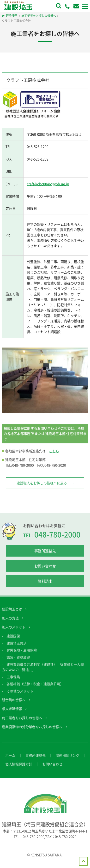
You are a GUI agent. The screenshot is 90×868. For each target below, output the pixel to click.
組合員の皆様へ (14, 704)
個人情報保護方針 (19, 769)
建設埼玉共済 (17, 648)
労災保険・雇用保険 (22, 655)
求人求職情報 (12, 713)
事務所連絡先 (45, 556)
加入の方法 (10, 623)
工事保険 (13, 681)
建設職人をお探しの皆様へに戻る (42, 488)
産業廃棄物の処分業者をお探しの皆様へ (32, 731)
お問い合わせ (45, 571)
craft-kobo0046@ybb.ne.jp (48, 184)
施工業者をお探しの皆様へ (22, 722)
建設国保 (13, 641)
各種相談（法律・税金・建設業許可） (35, 689)
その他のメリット (20, 696)
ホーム (10, 760)
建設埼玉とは (12, 614)
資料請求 (45, 586)
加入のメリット (14, 631)
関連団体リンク (67, 760)
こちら (54, 455)
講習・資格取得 (18, 662)
